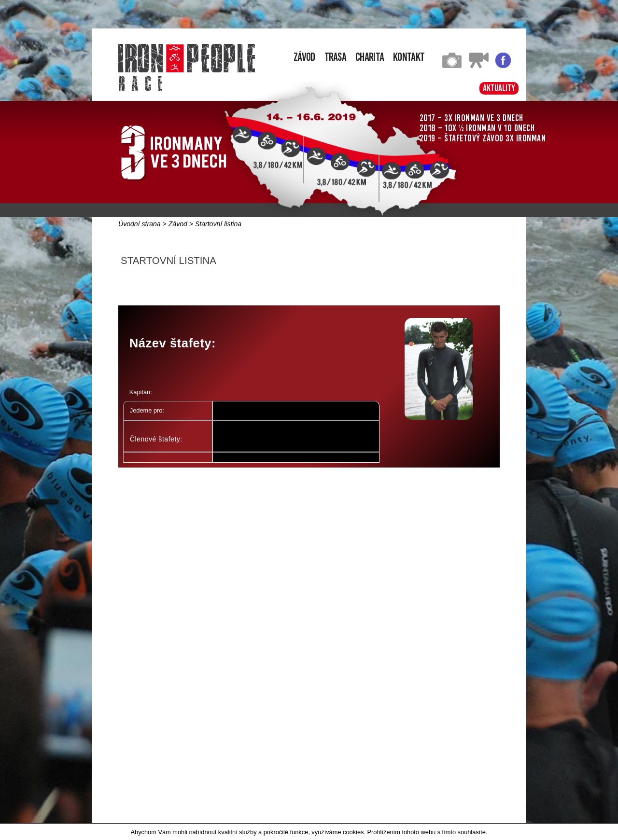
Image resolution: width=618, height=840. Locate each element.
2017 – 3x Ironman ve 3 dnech (471, 118)
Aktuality (499, 88)
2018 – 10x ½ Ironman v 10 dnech (477, 128)
